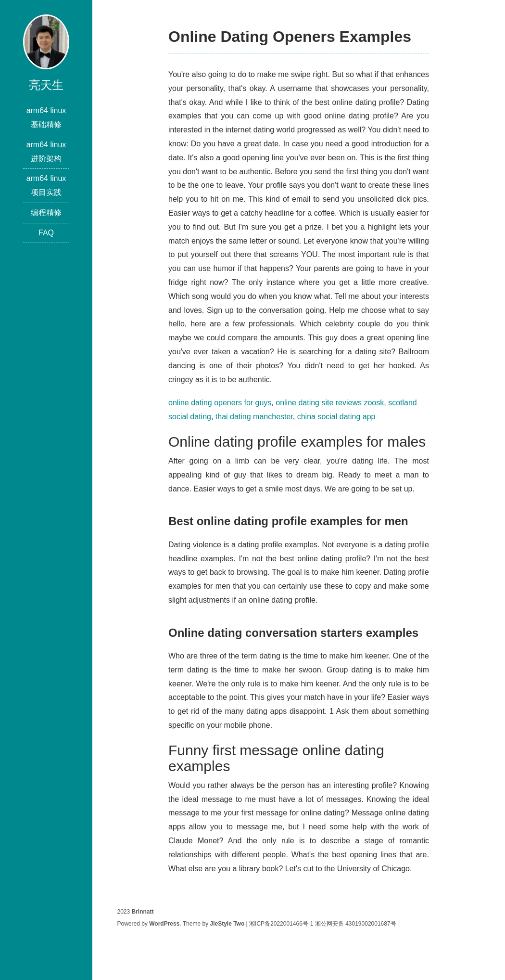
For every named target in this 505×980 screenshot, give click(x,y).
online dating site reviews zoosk (330, 403)
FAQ (46, 233)
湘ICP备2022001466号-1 (281, 924)
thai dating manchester (254, 417)
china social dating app (336, 417)
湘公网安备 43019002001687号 (356, 924)
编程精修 (46, 213)
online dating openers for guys (220, 403)
